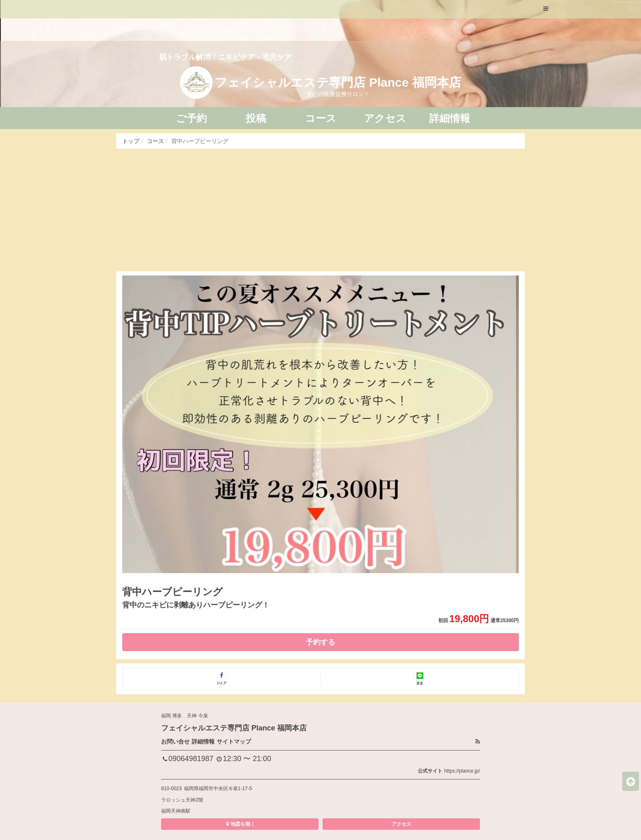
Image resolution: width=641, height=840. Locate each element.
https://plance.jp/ (462, 771)
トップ (131, 141)
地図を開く (240, 824)
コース (155, 141)
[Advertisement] (320, 210)
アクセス (401, 824)
